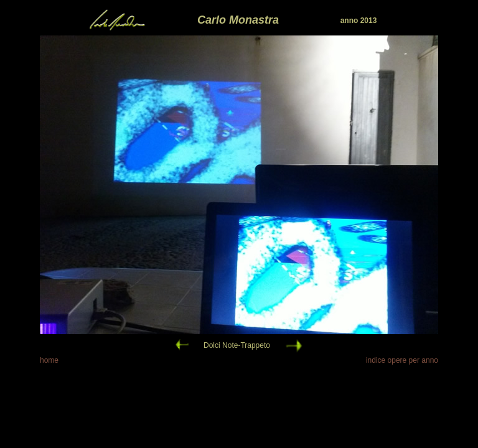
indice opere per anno (402, 360)
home (49, 360)
